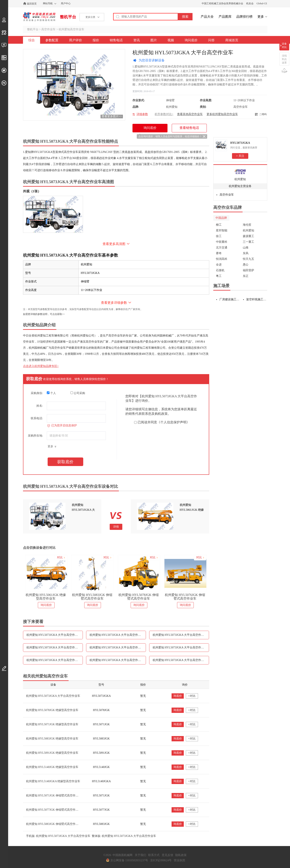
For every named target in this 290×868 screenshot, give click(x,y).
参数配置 (52, 40)
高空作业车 (48, 29)
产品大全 (207, 17)
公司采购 (78, 393)
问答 (211, 40)
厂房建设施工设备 (230, 299)
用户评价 (76, 40)
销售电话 (116, 40)
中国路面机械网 (39, 17)
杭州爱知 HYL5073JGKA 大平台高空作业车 (53, 696)
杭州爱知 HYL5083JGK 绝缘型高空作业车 (52, 739)
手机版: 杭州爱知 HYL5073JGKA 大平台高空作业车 (58, 836)
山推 (246, 248)
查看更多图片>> (112, 116)
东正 (246, 276)
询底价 (178, 696)
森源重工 (248, 236)
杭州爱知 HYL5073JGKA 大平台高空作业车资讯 (118, 647)
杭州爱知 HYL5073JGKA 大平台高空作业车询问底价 (118, 660)
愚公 (246, 265)
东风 (246, 253)
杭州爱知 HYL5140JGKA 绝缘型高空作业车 (53, 781)
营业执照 (179, 860)
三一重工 (248, 242)
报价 (96, 40)
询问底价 (191, 40)
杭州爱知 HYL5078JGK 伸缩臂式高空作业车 (139, 597)
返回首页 (32, 4)
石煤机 (220, 270)
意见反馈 (167, 855)
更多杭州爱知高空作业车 (222, 114)
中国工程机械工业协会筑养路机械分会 (222, 3)
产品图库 (225, 17)
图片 (154, 40)
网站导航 (48, 3)
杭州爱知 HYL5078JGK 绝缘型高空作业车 (52, 710)
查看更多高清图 (114, 244)
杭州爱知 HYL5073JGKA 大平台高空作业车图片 (181, 647)
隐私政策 (181, 855)
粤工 (219, 276)
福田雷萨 (248, 270)
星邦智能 (222, 230)
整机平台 (68, 17)
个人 (51, 393)
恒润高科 (222, 259)
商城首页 (232, 40)
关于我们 (140, 855)
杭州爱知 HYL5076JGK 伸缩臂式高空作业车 (185, 597)
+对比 (192, 696)
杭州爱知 (240, 179)
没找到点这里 (284, 59)
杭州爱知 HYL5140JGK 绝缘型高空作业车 (52, 767)
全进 (219, 265)
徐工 (219, 236)
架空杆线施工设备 (257, 299)
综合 (32, 40)
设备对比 (284, 45)
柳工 (219, 225)
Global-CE (262, 3)
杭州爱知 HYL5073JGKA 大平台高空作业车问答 (181, 660)
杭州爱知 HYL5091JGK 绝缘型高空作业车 (52, 753)
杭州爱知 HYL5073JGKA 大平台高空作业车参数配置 (55, 635)
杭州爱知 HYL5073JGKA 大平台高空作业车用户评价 (118, 635)
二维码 (263, 114)
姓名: (40, 406)
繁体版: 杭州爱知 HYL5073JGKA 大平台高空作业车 (124, 836)
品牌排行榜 (244, 17)
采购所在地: (35, 436)
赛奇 (219, 253)
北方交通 (222, 248)
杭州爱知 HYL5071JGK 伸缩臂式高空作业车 (54, 796)
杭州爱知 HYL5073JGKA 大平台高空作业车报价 (181, 635)
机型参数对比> (164, 114)
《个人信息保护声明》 (173, 422)
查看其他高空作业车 (190, 114)
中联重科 (222, 242)
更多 (261, 17)
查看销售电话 (189, 128)
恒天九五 (248, 259)
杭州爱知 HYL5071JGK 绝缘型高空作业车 (52, 724)
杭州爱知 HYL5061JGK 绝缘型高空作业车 (46, 597)
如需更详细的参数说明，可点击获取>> (44, 314)
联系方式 (154, 855)
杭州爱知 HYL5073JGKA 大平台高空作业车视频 (55, 660)
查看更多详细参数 (114, 303)
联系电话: (37, 418)
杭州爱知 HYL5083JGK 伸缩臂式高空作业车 (92, 597)
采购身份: (37, 393)
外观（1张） (32, 191)
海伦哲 (247, 225)
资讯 (137, 40)
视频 (171, 40)
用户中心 (66, 3)
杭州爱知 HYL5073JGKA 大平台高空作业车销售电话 (55, 647)
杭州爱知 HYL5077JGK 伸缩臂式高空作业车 (54, 810)
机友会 (250, 3)
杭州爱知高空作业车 (71, 29)
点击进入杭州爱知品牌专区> (41, 366)
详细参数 (142, 114)
